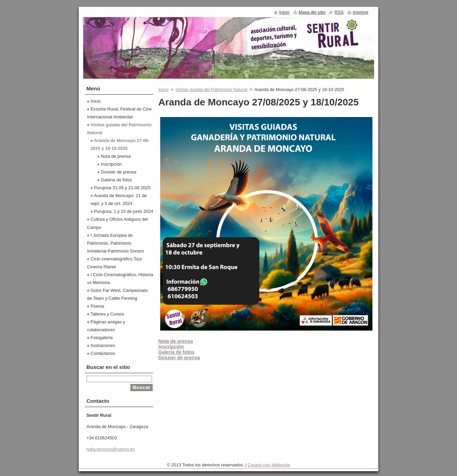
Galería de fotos (117, 180)
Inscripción (111, 164)
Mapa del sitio (312, 12)
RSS (339, 12)
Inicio (164, 89)
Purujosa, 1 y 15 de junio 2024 (124, 211)
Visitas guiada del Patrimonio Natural (212, 89)
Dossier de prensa (119, 172)
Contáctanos (103, 353)
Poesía (98, 306)
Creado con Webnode (269, 465)
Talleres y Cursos (107, 314)
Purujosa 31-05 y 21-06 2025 (122, 188)
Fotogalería (102, 338)
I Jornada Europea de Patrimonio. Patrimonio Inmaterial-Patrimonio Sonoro (116, 243)
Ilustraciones (103, 345)
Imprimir (360, 12)
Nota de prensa (116, 156)
